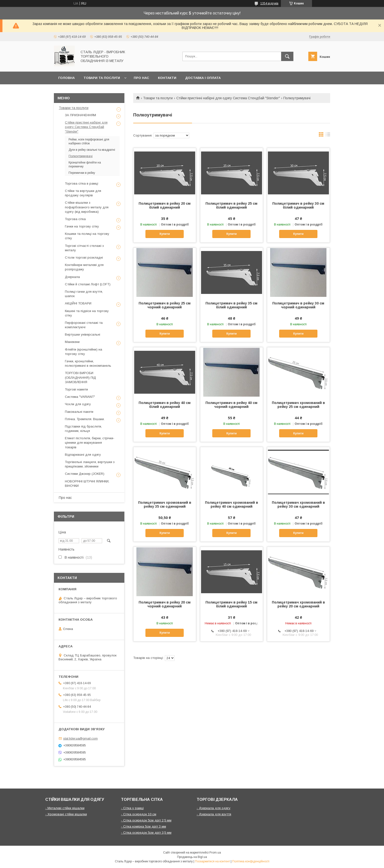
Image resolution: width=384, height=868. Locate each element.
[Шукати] (287, 56)
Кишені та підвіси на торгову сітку (87, 313)
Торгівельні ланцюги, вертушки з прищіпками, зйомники (90, 464)
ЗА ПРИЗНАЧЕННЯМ (80, 115)
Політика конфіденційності (251, 861)
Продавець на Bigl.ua (192, 857)
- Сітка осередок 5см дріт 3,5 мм (146, 833)
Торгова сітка (75, 219)
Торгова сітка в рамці (82, 183)
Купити (165, 234)
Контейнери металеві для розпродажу (84, 267)
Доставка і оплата (203, 78)
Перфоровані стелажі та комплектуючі (84, 325)
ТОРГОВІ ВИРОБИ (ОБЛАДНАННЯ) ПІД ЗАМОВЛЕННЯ (80, 377)
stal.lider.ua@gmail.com (80, 738)
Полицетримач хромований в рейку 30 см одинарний (298, 504)
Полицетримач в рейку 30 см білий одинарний (298, 205)
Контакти (167, 78)
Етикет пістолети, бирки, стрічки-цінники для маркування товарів (90, 443)
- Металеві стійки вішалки (65, 808)
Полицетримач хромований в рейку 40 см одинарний (232, 504)
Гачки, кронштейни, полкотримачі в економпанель (88, 363)
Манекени (72, 342)
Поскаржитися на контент (212, 861)
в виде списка (328, 136)
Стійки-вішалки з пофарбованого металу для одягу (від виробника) (87, 207)
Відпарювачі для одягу (83, 455)
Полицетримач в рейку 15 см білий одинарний (231, 604)
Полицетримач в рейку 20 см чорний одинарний (165, 604)
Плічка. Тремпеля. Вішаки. (85, 419)
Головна (66, 78)
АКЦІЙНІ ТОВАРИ (78, 303)
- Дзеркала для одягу (214, 808)
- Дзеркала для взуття (214, 814)
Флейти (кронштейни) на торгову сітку (84, 352)
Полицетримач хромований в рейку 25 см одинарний (298, 405)
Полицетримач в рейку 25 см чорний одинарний (165, 305)
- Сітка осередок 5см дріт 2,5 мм (146, 820)
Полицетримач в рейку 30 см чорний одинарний (298, 305)
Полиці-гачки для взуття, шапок (84, 294)
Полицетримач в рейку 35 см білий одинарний (231, 305)
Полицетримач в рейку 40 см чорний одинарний (231, 405)
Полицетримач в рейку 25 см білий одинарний (231, 205)
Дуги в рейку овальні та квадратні (92, 150)
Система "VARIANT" (80, 397)
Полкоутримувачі (81, 156)
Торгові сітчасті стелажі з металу (84, 248)
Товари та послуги (102, 78)
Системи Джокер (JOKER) (85, 474)
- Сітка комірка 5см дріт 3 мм (144, 826)
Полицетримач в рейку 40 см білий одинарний (165, 405)
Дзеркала (72, 277)
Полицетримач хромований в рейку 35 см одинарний (165, 504)
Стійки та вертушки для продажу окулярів (83, 193)
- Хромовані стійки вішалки (66, 814)
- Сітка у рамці (132, 808)
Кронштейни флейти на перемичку (85, 164)
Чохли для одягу (78, 404)
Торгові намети (76, 389)
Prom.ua (215, 853)
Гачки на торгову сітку (82, 226)
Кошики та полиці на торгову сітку (87, 236)
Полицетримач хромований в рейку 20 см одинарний (298, 604)
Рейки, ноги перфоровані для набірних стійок (89, 141)
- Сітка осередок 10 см (139, 814)
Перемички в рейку (82, 173)
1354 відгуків (269, 3)
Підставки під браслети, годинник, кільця (83, 429)
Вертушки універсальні (83, 334)
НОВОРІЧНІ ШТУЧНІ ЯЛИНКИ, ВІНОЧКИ (87, 484)
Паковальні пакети (79, 412)
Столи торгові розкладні (84, 258)
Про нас (141, 78)
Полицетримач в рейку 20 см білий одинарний (165, 205)
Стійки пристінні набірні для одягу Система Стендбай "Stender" (228, 98)
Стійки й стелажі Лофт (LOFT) (88, 284)
